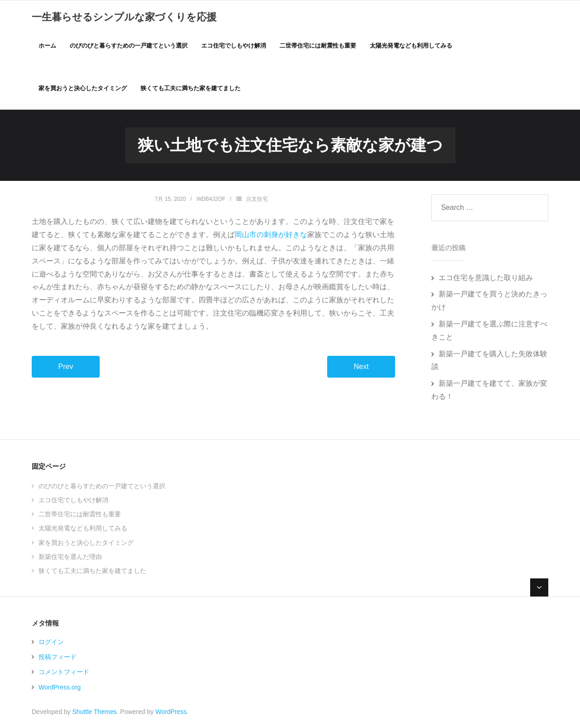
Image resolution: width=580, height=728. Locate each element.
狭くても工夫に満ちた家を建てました (92, 572)
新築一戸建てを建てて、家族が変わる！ (489, 391)
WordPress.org (60, 688)
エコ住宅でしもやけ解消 (73, 501)
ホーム (47, 46)
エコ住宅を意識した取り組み (486, 279)
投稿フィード (58, 658)
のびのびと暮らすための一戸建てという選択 (102, 487)
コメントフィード (64, 673)
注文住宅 (257, 200)
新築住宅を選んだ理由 (70, 558)
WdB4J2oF (211, 200)
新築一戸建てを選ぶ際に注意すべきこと (489, 332)
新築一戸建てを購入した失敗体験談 (489, 361)
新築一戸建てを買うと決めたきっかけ (489, 302)
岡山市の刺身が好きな (271, 236)
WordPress (171, 713)
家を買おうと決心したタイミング (86, 544)
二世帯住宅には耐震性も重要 (80, 515)
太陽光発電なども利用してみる (83, 529)
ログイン (51, 643)
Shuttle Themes (95, 713)
